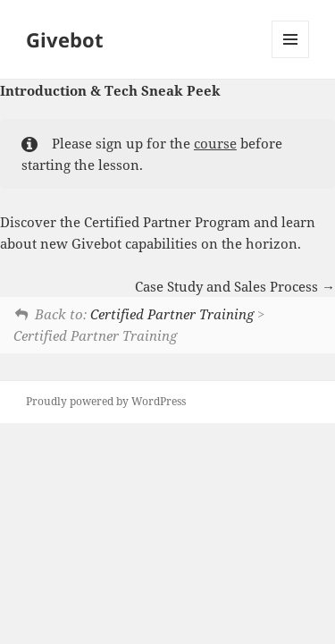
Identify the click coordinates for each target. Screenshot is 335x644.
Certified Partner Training (172, 314)
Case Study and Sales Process (235, 286)
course (215, 143)
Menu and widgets (291, 58)
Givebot (65, 39)
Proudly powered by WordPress (106, 401)
